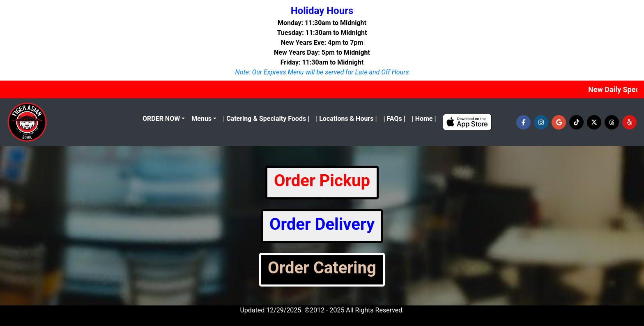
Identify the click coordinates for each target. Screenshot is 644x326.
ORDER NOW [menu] (161, 119)
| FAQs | (394, 119)
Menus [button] (201, 119)
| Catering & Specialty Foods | (266, 119)
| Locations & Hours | (346, 119)
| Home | (424, 119)
